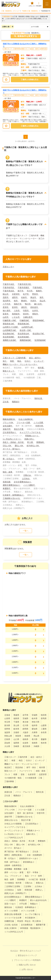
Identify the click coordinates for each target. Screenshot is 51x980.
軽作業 (41, 368)
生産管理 (32, 774)
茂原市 (6, 297)
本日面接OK (30, 918)
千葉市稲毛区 (9, 288)
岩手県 (25, 715)
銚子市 (21, 291)
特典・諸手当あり (12, 862)
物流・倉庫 (8, 472)
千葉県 (16, 722)
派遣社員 (8, 792)
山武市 (6, 317)
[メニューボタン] (47, 4)
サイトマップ (31, 955)
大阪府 (25, 732)
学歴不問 (39, 426)
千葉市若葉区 (24, 288)
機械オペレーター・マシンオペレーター (20, 364)
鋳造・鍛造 (41, 771)
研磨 (15, 774)
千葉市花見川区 (25, 284)
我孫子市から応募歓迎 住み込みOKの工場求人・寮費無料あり (25, 45)
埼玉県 (7, 722)
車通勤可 (7, 488)
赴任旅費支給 (27, 925)
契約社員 (44, 49)
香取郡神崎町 (38, 320)
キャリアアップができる (30, 432)
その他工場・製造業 (37, 879)
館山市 (6, 294)
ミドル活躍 (38, 423)
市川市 (30, 291)
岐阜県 (16, 729)
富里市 (6, 314)
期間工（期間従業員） (14, 855)
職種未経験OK (9, 419)
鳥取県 (18, 736)
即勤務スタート (32, 436)
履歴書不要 (41, 925)
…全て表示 (7, 52)
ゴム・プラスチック (13, 876)
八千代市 (7, 304)
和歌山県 (8, 736)
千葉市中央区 (9, 284)
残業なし (39, 890)
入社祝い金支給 (11, 925)
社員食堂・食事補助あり (13, 495)
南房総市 (16, 314)
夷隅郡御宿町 (26, 340)
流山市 (43, 301)
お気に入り (32, 4)
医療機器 (21, 879)
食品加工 (8, 767)
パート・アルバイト (24, 792)
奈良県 (44, 732)
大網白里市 (28, 317)
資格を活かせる (11, 820)
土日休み (26, 479)
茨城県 (25, 718)
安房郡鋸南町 (40, 340)
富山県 (16, 725)
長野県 (7, 729)
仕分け (28, 361)
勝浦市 (24, 301)
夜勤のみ (40, 883)
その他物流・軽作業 (13, 883)
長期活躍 (7, 482)
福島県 (16, 718)
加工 (40, 239)
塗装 (23, 774)
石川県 (25, 725)
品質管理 (43, 774)
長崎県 (35, 743)
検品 (19, 361)
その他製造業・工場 (33, 778)
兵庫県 (35, 732)
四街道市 (34, 307)
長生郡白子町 (38, 334)
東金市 (33, 297)
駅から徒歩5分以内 (38, 900)
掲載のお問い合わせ (27, 965)
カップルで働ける (33, 914)
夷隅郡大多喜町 (10, 340)
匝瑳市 (26, 314)
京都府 (16, 732)
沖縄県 (36, 746)
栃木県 (35, 718)
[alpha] (11, 4)
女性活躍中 (8, 426)
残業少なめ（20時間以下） (16, 893)
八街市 (17, 311)
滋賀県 (7, 732)
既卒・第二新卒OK (25, 813)
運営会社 (21, 955)
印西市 (26, 311)
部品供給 (19, 767)
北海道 (7, 715)
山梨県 (44, 725)
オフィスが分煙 (28, 911)
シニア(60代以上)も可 (14, 838)
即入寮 (30, 442)
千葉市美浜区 (9, 291)
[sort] (40, 27)
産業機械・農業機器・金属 (16, 869)
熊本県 (44, 743)
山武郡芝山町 (27, 327)
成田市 (15, 297)
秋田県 (44, 715)
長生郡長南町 (24, 337)
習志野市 (7, 301)
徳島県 (25, 739)
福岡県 (16, 743)
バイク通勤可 (29, 485)
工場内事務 (9, 781)
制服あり (34, 904)
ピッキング (39, 361)
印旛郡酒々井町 (10, 320)
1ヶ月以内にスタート (12, 439)
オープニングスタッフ (14, 831)
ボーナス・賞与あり (12, 449)
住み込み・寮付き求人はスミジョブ (26, 951)
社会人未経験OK (26, 419)
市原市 (33, 301)
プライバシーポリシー (23, 960)
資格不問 (7, 429)
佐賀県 (25, 743)
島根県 (27, 736)
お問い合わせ (27, 969)
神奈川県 (35, 722)
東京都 (25, 722)
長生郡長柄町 (9, 337)
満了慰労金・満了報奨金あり (17, 852)
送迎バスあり (10, 904)
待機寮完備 (9, 921)
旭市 (42, 297)
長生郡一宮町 (26, 330)
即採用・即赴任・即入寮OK (29, 921)
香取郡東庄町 (24, 324)
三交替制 (27, 886)
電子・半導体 (33, 872)
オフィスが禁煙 (11, 911)
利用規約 (37, 960)
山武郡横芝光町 (10, 330)
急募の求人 (29, 439)
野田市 (35, 294)
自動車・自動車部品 (13, 865)
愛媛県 (44, 739)
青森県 (16, 715)
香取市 (35, 314)
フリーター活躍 (24, 423)
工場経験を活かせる (12, 498)
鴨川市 (28, 304)
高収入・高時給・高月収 (13, 442)
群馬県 (44, 718)
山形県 (7, 718)
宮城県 (35, 715)
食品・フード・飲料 (33, 876)
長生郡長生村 (24, 334)
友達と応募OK (10, 928)
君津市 (6, 307)
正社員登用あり (10, 432)
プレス (7, 774)
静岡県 (25, 729)
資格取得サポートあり (29, 858)
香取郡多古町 (9, 324)
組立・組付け (35, 49)
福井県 (35, 725)
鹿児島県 (26, 746)
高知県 (7, 743)
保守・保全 (31, 767)
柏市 (16, 301)
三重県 (44, 729)
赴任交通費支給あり (23, 482)
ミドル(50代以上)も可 (14, 932)
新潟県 (7, 725)
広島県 (7, 739)
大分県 (7, 746)
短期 (19, 890)
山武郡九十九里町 (11, 327)
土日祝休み (9, 890)
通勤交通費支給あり (12, 485)
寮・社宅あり (9, 459)
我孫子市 (18, 304)
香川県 (35, 739)
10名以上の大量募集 (13, 824)
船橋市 (39, 291)
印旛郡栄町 (25, 320)
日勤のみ (27, 475)
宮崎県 (16, 746)
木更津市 (16, 294)
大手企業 (23, 904)
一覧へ (26, 531)
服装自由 (8, 907)
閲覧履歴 (39, 4)
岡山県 (36, 736)
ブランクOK (8, 423)
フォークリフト (26, 771)
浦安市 (24, 307)
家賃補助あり (29, 862)
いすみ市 (16, 317)
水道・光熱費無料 (34, 855)
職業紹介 (16, 402)
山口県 (16, 739)
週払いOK (19, 446)
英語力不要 (19, 429)
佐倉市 (24, 297)
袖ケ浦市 (7, 311)
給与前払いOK (33, 446)
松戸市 (26, 294)
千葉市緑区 (38, 288)
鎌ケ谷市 (38, 304)
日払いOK (7, 446)
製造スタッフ (26, 49)
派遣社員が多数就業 (13, 914)
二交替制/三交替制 (12, 886)
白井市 (35, 311)
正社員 (6, 402)
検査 (12, 361)
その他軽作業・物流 (13, 778)
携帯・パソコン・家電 (14, 872)
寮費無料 (40, 442)
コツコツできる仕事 (13, 918)
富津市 (15, 307)
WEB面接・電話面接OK (30, 928)
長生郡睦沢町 (9, 334)
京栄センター (8, 267)
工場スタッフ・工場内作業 (12, 49)
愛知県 (35, 729)
